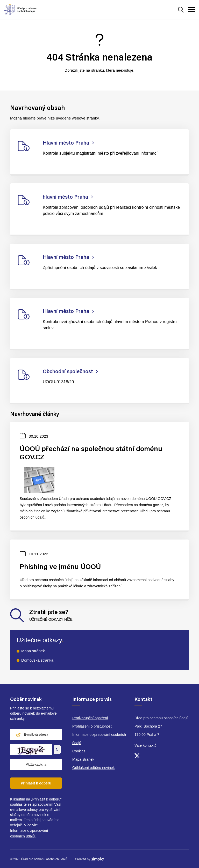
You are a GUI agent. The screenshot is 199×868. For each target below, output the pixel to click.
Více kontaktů (145, 745)
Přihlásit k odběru (36, 783)
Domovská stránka (37, 660)
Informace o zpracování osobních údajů (99, 739)
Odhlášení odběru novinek (93, 768)
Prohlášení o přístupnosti (92, 726)
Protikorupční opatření (90, 718)
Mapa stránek (33, 651)
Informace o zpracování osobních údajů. (29, 833)
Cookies (79, 751)
